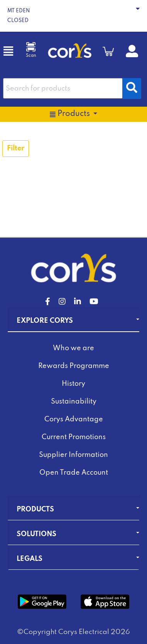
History (73, 384)
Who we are (73, 348)
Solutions (36, 534)
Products (35, 509)
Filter (16, 148)
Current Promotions (74, 437)
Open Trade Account (74, 473)
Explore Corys (45, 321)
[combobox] (63, 88)
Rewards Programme (74, 366)
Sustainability (74, 402)
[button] (73, 16)
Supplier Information (73, 455)
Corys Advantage (74, 419)
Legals (30, 559)
